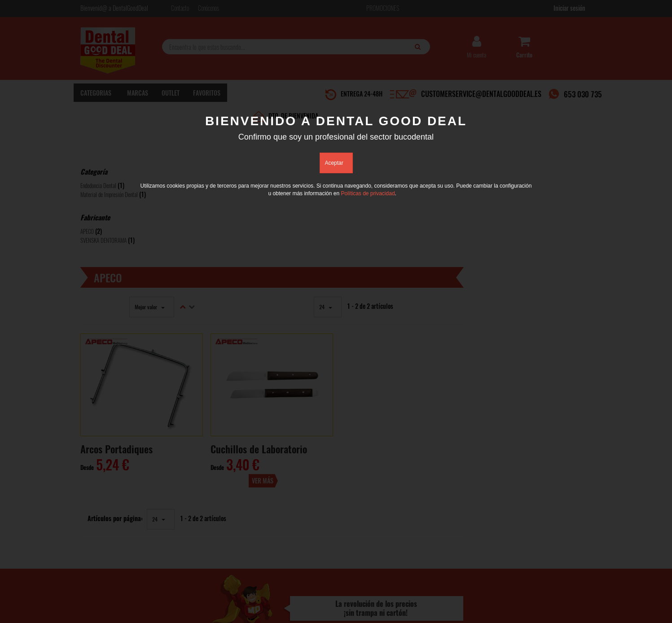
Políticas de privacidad (368, 193)
